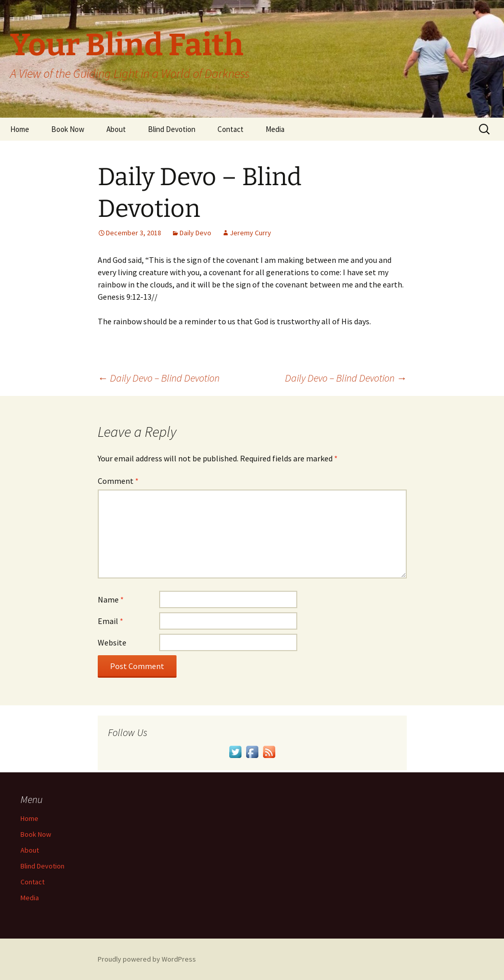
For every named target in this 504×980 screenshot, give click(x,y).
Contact (231, 129)
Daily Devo (195, 233)
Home (20, 129)
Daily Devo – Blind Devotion (159, 378)
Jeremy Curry (250, 233)
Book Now (68, 129)
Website (112, 642)
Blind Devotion (172, 129)
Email (111, 621)
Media (275, 129)
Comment (118, 481)
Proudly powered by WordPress (147, 959)
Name (111, 599)
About (116, 129)
